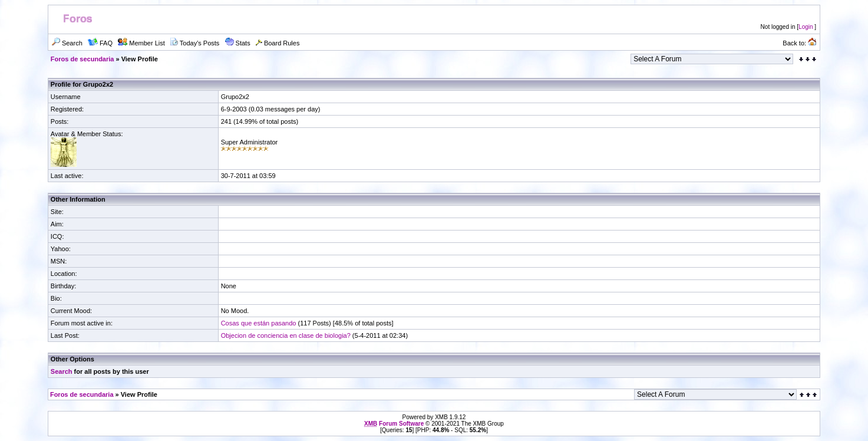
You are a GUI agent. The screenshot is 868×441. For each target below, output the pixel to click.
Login (806, 27)
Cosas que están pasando (259, 323)
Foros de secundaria (82, 59)
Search (62, 371)
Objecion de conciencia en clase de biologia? (286, 335)
